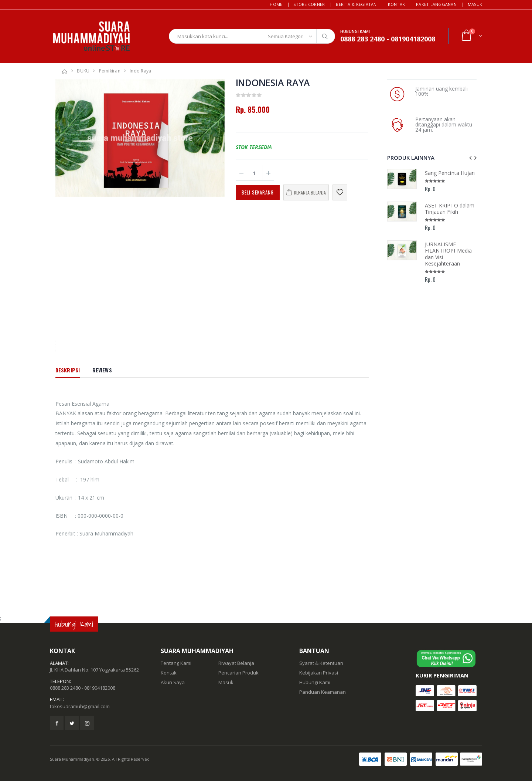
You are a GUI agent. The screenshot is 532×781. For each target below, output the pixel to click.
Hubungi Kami (315, 682)
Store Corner (309, 4)
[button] (471, 36)
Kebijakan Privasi (319, 673)
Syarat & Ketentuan (321, 663)
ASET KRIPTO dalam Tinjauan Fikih (450, 209)
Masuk (475, 4)
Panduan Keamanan (323, 692)
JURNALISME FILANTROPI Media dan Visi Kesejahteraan (449, 254)
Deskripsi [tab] (68, 370)
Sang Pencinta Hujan (450, 173)
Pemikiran (110, 71)
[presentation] (470, 158)
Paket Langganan (436, 4)
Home (276, 4)
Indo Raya (140, 71)
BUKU (83, 71)
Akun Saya (173, 682)
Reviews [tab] (102, 370)
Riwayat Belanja (236, 663)
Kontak (397, 4)
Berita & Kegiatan (356, 4)
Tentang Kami (176, 663)
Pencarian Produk (238, 673)
